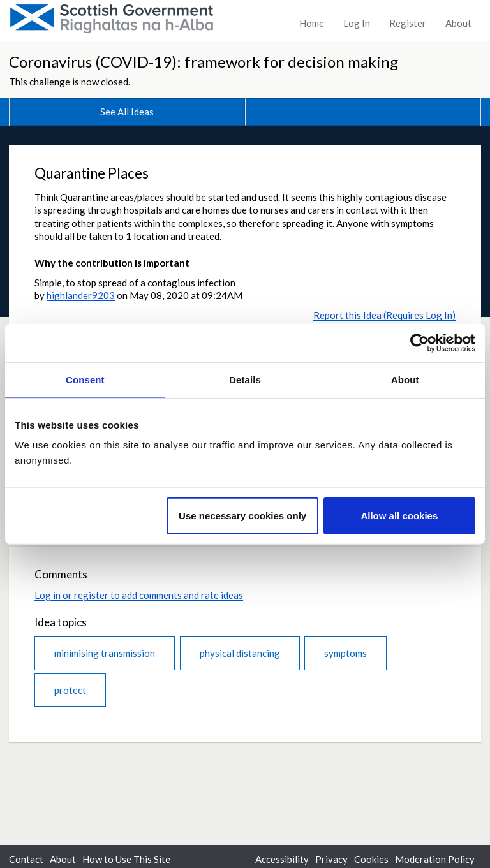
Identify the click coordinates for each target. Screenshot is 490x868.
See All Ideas (127, 112)
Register (408, 23)
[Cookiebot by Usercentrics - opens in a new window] (419, 342)
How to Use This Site (126, 859)
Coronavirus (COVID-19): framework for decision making (204, 62)
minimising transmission (105, 653)
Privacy (331, 859)
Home (312, 23)
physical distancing (240, 653)
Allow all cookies (399, 516)
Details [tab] (245, 379)
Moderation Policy (435, 859)
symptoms (345, 653)
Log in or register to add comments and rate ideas (139, 595)
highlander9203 (81, 295)
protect (70, 690)
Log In (357, 23)
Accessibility (282, 859)
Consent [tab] (85, 379)
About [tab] (405, 379)
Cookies (371, 859)
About (458, 23)
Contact (26, 859)
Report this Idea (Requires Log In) (384, 315)
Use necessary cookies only (242, 516)
